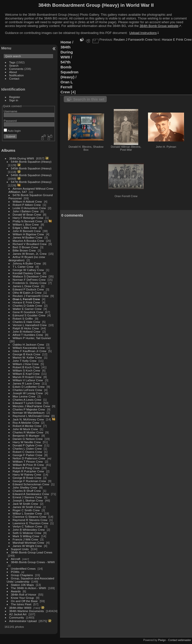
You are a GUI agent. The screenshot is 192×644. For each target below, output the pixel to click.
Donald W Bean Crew (27, 214)
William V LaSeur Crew (28, 380)
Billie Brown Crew (24, 250)
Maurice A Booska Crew (28, 241)
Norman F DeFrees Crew (29, 280)
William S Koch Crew (26, 370)
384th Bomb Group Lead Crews (32, 552)
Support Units (20, 549)
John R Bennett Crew (27, 231)
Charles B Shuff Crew (27, 491)
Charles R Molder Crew (28, 432)
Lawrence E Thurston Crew (30, 523)
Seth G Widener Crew (27, 533)
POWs (15, 572)
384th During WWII (22, 158)
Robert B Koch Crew (26, 367)
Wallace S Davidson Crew (30, 276)
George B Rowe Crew (27, 478)
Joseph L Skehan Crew (28, 500)
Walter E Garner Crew (27, 309)
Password (10, 121)
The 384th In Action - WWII (29, 588)
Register (15, 97)
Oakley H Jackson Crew (28, 344)
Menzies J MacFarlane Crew (31, 406)
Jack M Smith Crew (25, 504)
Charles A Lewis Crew (27, 400)
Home (66, 42)
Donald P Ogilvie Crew (27, 445)
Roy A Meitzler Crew (26, 423)
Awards (16, 591)
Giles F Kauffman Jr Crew (29, 351)
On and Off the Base (24, 601)
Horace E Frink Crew (26, 302)
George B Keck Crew (27, 354)
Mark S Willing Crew (26, 536)
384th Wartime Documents (27, 611)
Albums (8, 150)
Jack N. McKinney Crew (28, 419)
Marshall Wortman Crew (28, 543)
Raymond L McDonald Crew (31, 416)
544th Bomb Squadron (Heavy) (31, 162)
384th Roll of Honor (24, 594)
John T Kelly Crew (25, 361)
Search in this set (89, 99)
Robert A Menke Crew (27, 426)
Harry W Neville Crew (27, 442)
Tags (12, 62)
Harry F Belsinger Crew (28, 218)
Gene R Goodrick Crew (28, 312)
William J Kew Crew (26, 364)
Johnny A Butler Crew (27, 263)
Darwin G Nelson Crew (28, 439)
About (13, 72)
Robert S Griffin (23, 319)
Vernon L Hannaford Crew (30, 325)
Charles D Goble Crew (27, 306)
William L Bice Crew (26, 224)
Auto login (12, 131)
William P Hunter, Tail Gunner (32, 338)
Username (10, 111)
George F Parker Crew (27, 455)
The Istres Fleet (21, 604)
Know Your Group (22, 598)
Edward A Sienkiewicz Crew (31, 494)
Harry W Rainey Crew (27, 474)
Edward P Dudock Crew (28, 289)
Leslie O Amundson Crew (29, 208)
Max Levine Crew (24, 396)
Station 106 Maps (22, 585)
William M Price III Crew (28, 465)
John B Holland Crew (27, 331)
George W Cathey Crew (28, 270)
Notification (16, 75)
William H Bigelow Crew (28, 234)
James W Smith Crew (27, 507)
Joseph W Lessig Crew (28, 393)
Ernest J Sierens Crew (27, 497)
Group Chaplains (22, 575)
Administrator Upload (23, 621)
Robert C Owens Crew (27, 452)
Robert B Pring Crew (26, 468)
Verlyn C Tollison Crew (27, 526)
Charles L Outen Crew (27, 449)
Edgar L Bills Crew (25, 228)
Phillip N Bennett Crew (27, 221)
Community (17, 617)
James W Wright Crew (27, 546)
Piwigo (162, 640)
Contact (14, 78)
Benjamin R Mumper (26, 436)
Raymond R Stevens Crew (30, 520)
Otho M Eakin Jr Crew (27, 293)
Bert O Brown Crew (25, 247)
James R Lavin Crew (26, 383)
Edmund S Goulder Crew (29, 315)
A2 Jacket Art (18, 614)
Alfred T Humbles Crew (28, 335)
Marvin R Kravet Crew (27, 377)
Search (14, 65)
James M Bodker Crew (28, 237)
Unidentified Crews (23, 569)
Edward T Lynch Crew (27, 403)
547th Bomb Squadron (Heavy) (31, 182)
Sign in (14, 100)
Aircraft (16, 559)
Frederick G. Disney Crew (30, 283)
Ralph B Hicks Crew (26, 328)
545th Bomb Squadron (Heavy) (31, 168)
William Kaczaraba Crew (29, 348)
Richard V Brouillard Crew (30, 244)
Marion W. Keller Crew (27, 357)
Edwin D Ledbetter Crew (29, 387)
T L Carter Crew (23, 267)
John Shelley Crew (25, 487)
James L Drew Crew (26, 286)
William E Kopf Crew (26, 374)
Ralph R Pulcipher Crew (28, 471)
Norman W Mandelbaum (29, 413)
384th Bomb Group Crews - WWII (33, 562)
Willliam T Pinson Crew (28, 461)
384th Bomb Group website (159, 26)
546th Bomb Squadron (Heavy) (31, 175)
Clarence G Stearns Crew (29, 517)
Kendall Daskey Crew (27, 273)
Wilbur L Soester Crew (27, 513)
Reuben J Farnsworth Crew (31, 296)
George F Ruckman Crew (29, 481)
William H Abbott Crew (27, 201)
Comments (16, 69)
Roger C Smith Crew (26, 510)
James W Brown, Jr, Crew (30, 254)
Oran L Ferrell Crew (26, 299)
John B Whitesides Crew (29, 530)
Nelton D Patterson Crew (29, 458)
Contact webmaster (180, 640)
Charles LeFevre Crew (27, 390)
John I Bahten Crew (26, 211)
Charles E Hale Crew (26, 322)
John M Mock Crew (25, 429)
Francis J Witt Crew (25, 539)
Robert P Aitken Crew (27, 205)
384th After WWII (20, 608)
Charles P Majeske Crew (29, 409)
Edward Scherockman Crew (31, 484)
